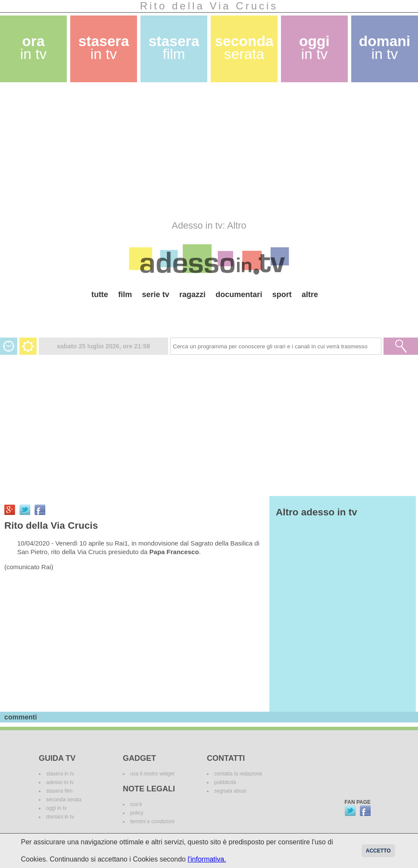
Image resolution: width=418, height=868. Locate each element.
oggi (314, 48)
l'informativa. (207, 859)
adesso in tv (60, 782)
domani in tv (60, 817)
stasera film (59, 791)
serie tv (156, 294)
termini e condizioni (152, 821)
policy (137, 813)
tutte (100, 294)
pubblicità (225, 782)
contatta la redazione (238, 774)
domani (385, 48)
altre (310, 294)
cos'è (136, 804)
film (125, 294)
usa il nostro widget (152, 774)
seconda (244, 48)
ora (34, 48)
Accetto (378, 851)
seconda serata (64, 800)
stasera (104, 48)
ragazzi (192, 294)
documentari (239, 294)
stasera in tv (60, 774)
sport (282, 294)
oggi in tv (56, 808)
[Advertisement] (112, 151)
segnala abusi (230, 791)
